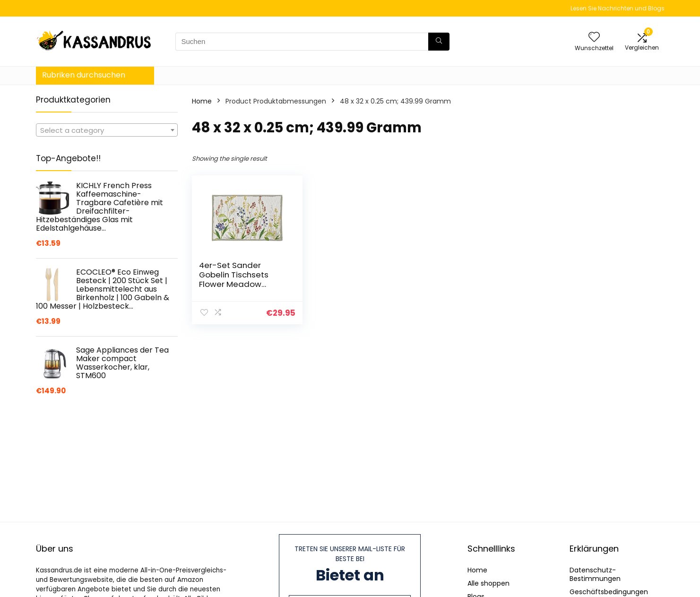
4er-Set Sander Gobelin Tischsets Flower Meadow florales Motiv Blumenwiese (234, 284)
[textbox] (107, 130)
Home (202, 101)
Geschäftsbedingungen (609, 592)
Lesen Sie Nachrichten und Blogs (618, 8)
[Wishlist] (594, 38)
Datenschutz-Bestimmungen (595, 574)
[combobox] (107, 130)
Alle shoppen (488, 583)
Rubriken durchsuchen (84, 75)
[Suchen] (439, 42)
